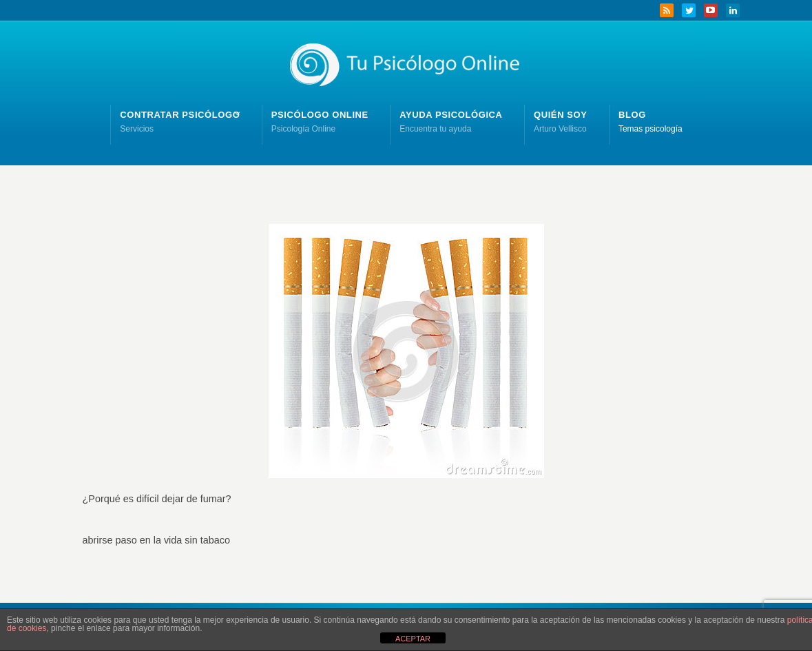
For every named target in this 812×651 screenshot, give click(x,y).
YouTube (711, 10)
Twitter (689, 10)
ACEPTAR (413, 639)
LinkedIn (733, 10)
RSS (667, 10)
